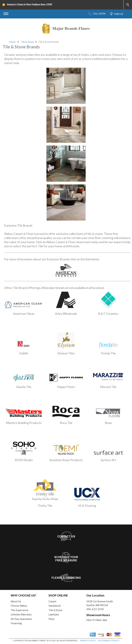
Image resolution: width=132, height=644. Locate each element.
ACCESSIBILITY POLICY (109, 640)
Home (12, 42)
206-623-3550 (95, 609)
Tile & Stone (27, 42)
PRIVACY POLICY (88, 640)
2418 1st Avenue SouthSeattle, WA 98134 (100, 603)
